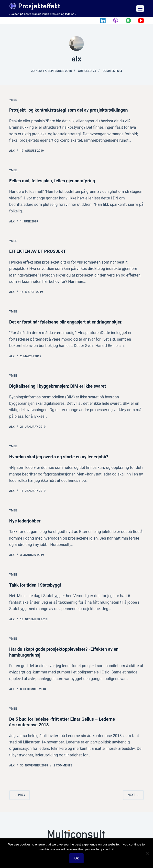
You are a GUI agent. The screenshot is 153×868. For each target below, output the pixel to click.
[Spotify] (128, 21)
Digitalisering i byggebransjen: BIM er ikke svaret (58, 386)
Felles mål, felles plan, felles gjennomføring (52, 181)
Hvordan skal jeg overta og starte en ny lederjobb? (59, 457)
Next (133, 795)
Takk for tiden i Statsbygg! (35, 585)
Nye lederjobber (25, 521)
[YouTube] (141, 21)
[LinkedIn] (103, 21)
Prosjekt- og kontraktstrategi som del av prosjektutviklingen (69, 110)
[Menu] (140, 9)
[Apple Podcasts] (116, 21)
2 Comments (63, 765)
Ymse (13, 100)
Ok (76, 858)
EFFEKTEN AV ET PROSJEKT (38, 251)
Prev (20, 795)
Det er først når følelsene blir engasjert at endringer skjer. (66, 322)
